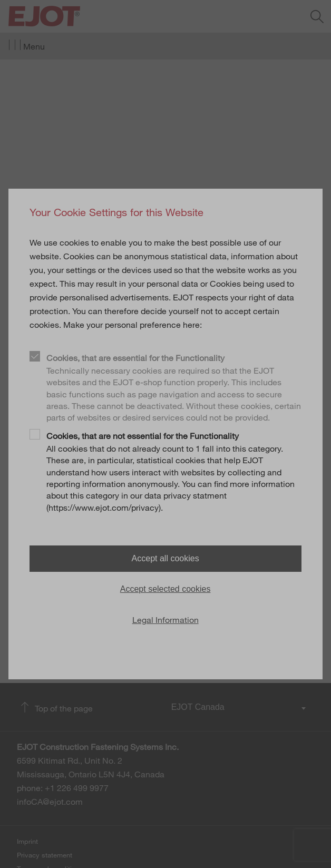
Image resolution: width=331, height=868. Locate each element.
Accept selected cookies (166, 589)
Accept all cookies (166, 558)
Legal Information (166, 620)
